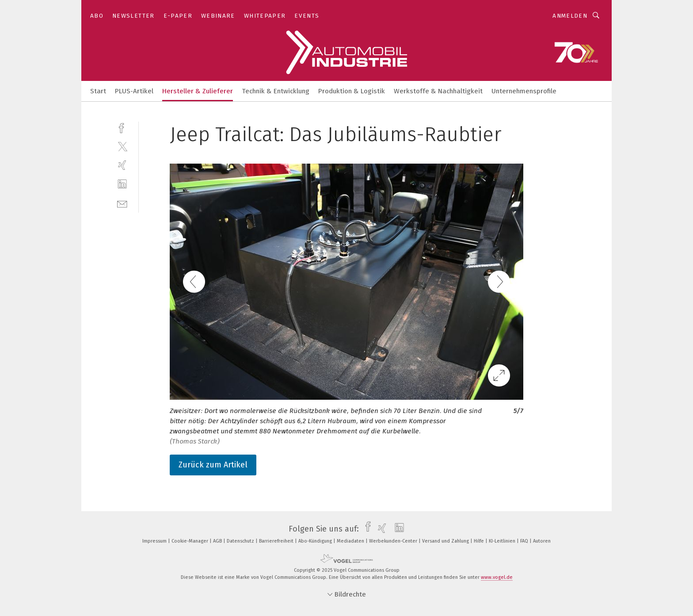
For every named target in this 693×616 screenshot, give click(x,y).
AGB (218, 541)
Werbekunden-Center (394, 541)
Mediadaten (351, 541)
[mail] (122, 203)
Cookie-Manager (190, 541)
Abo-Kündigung (316, 541)
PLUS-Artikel (134, 91)
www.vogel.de (497, 577)
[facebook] (122, 127)
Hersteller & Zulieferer (198, 91)
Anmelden (570, 16)
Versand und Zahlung (446, 541)
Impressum (155, 541)
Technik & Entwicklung (276, 91)
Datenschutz (241, 541)
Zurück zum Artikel (213, 465)
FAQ (525, 541)
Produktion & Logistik (352, 91)
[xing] (122, 165)
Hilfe (480, 541)
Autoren (542, 541)
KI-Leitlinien (503, 541)
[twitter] (122, 146)
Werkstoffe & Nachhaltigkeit (438, 91)
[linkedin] (122, 184)
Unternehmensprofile (524, 91)
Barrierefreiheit (277, 541)
